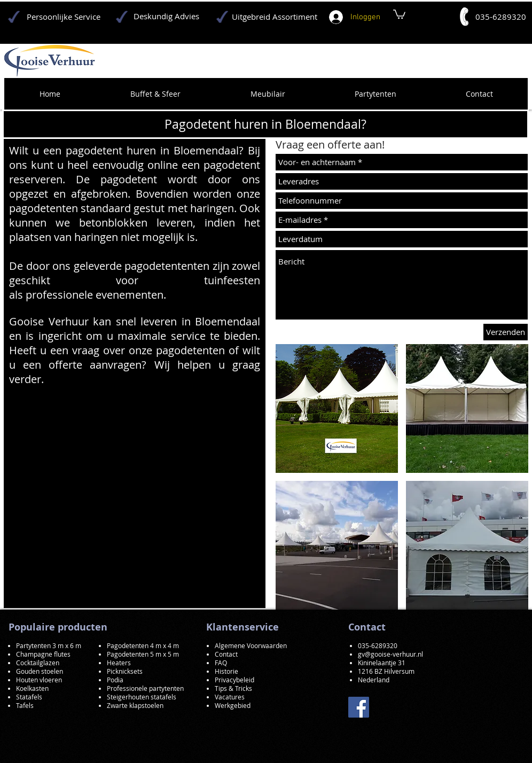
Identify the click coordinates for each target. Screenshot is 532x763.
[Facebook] (359, 707)
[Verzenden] (506, 332)
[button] (337, 408)
